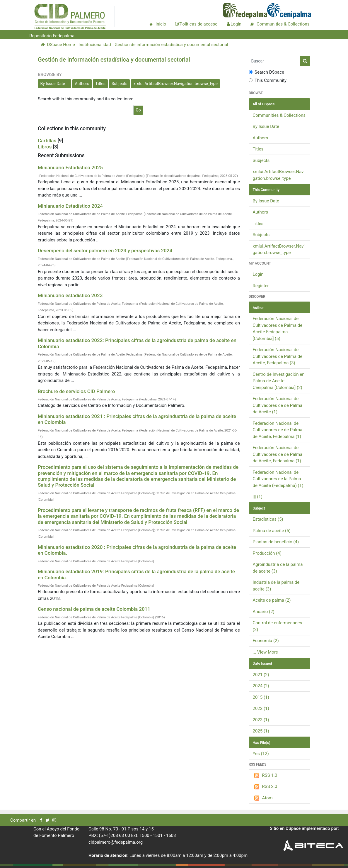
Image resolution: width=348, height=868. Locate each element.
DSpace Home (58, 45)
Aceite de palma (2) (272, 600)
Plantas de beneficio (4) (276, 542)
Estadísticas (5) (268, 519)
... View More (265, 652)
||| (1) (258, 497)
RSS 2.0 (265, 787)
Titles (100, 84)
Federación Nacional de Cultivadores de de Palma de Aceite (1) (278, 405)
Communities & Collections (279, 115)
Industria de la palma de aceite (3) (276, 586)
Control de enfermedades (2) (278, 626)
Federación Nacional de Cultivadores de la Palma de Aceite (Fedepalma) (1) (278, 479)
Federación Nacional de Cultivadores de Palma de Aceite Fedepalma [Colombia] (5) (278, 329)
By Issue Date (53, 84)
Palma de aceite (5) (272, 531)
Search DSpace (266, 72)
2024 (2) (261, 686)
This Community (268, 80)
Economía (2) (266, 641)
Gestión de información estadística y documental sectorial (171, 45)
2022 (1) (261, 708)
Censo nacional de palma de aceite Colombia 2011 (94, 609)
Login (258, 274)
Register (261, 286)
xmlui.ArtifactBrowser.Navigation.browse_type (176, 84)
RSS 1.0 (265, 776)
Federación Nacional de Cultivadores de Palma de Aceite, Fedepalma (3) (278, 356)
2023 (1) (261, 720)
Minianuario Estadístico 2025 (70, 167)
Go (138, 110)
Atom (263, 798)
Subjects (120, 84)
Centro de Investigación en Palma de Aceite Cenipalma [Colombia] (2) (279, 381)
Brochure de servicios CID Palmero (76, 391)
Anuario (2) (264, 612)
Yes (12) (261, 754)
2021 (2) (261, 675)
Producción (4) (267, 553)
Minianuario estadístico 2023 (70, 295)
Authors (82, 84)
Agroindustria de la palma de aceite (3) (278, 568)
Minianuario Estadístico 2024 (70, 206)
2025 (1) (261, 731)
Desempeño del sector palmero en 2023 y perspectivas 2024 (105, 251)
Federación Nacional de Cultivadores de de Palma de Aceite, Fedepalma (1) (278, 430)
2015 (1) (261, 697)
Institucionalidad (95, 45)
